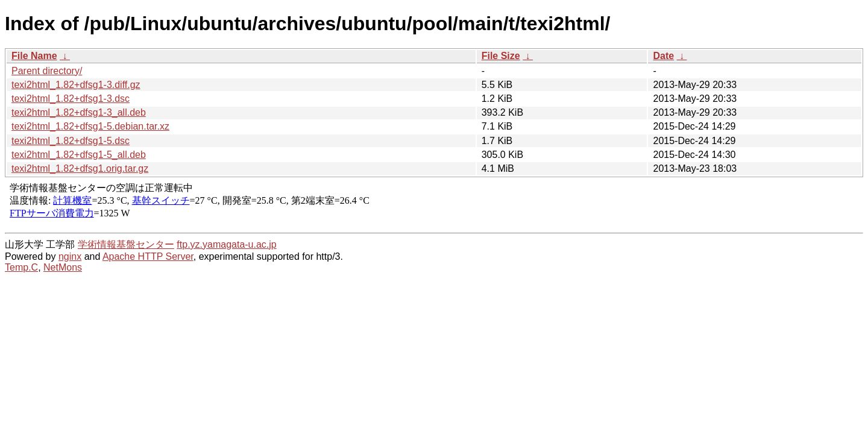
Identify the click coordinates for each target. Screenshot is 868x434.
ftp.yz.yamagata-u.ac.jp (226, 244)
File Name (34, 56)
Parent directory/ (47, 71)
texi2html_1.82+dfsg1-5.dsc (71, 141)
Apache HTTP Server (148, 256)
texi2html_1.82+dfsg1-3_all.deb (79, 112)
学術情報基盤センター (126, 244)
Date (663, 56)
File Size (501, 56)
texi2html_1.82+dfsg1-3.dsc (71, 99)
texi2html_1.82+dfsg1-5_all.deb (79, 155)
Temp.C (21, 267)
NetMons (63, 267)
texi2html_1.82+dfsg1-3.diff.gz (76, 85)
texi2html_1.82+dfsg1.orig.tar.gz (80, 168)
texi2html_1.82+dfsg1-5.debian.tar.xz (90, 126)
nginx (70, 256)
